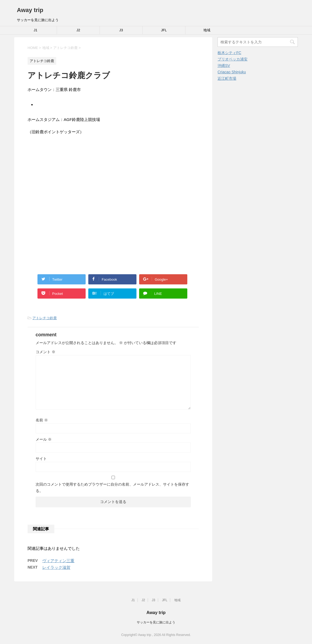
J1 (36, 30)
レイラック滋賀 (56, 567)
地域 (207, 30)
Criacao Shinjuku (232, 72)
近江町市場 (227, 78)
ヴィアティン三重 (58, 561)
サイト (41, 459)
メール (44, 439)
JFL (164, 30)
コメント (45, 352)
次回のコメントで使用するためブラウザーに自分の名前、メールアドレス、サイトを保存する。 (112, 487)
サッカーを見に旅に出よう (156, 622)
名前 (42, 420)
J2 (78, 30)
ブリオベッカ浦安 (233, 59)
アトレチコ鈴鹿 (45, 318)
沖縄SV (224, 66)
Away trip (30, 10)
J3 (121, 30)
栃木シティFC (229, 53)
